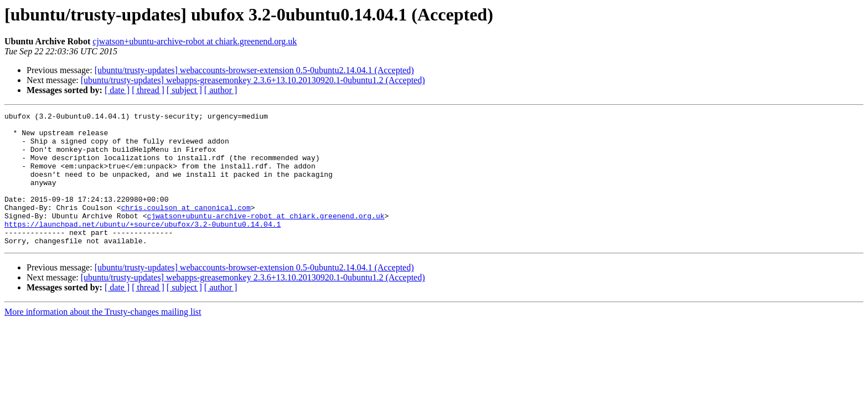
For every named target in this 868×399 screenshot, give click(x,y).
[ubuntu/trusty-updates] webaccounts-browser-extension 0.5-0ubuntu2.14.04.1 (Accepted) (254, 70)
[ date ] (117, 90)
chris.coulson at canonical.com (186, 227)
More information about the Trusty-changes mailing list (103, 338)
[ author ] (221, 90)
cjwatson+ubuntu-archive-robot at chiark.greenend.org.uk (195, 41)
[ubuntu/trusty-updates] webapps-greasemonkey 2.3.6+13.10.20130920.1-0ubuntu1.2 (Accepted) (253, 80)
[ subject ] (184, 90)
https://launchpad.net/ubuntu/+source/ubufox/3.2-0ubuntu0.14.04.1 (143, 247)
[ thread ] (148, 90)
